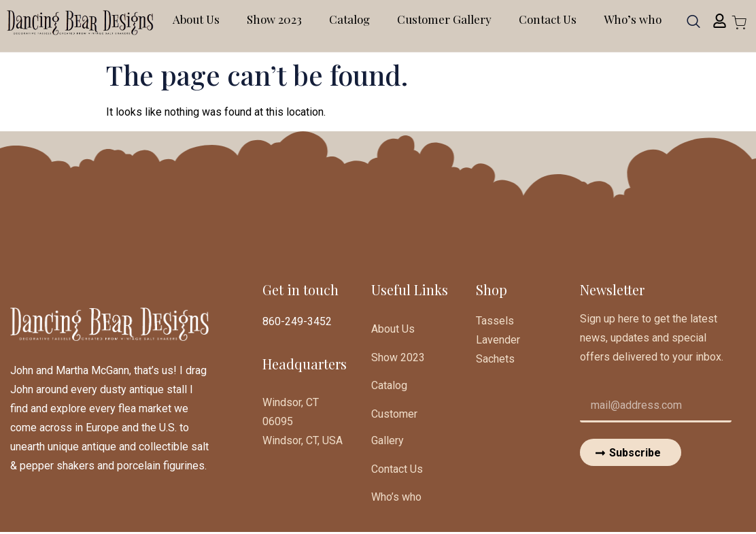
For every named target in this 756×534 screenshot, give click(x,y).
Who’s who (633, 19)
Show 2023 (274, 19)
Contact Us (548, 19)
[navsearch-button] (693, 26)
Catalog (349, 19)
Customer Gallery (444, 19)
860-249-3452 (297, 321)
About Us (196, 19)
